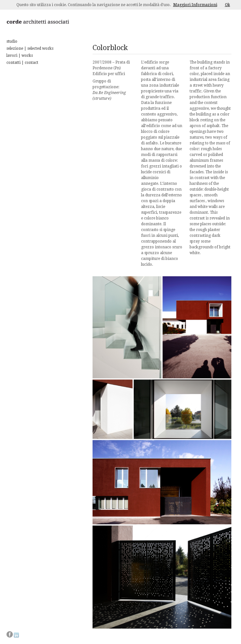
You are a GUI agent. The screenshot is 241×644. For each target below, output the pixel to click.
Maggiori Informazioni (195, 5)
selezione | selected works (30, 48)
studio (12, 41)
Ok (228, 5)
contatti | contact (22, 63)
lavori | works (20, 56)
